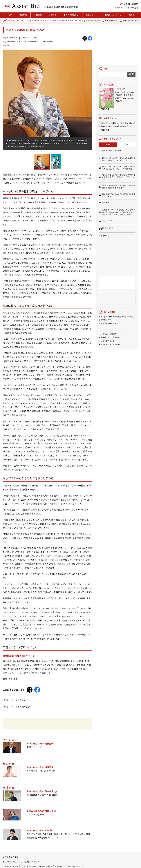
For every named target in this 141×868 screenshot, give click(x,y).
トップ (9, 15)
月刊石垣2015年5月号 (37, 41)
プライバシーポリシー (11, 862)
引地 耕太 (106, 203)
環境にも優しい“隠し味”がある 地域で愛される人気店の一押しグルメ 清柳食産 (119, 168)
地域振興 (53, 15)
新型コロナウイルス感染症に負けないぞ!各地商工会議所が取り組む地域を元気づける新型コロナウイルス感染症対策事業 (119, 212)
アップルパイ (107, 221)
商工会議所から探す (93, 21)
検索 (131, 74)
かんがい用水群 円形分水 (37, 21)
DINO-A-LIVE (107, 228)
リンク (37, 862)
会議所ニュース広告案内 (110, 338)
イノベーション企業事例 (110, 344)
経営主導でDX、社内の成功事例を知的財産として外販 (119, 195)
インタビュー (12, 37)
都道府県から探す (111, 21)
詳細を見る (105, 109)
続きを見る (105, 236)
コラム (132, 15)
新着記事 (23, 15)
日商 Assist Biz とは (129, 21)
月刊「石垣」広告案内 (109, 334)
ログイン (120, 8)
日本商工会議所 (11, 857)
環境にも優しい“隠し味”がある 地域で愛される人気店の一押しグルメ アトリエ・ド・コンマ (119, 177)
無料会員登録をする (108, 324)
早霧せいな (21, 41)
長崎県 (50, 41)
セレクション (113, 15)
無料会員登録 (133, 8)
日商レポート (92, 15)
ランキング (13, 21)
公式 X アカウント (108, 341)
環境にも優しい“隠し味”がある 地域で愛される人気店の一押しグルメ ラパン (80, 21)
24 (108, 145)
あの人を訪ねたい (71, 15)
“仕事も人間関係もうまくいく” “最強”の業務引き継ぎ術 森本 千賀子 (119, 187)
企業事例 (38, 15)
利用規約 (27, 862)
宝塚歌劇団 (11, 41)
